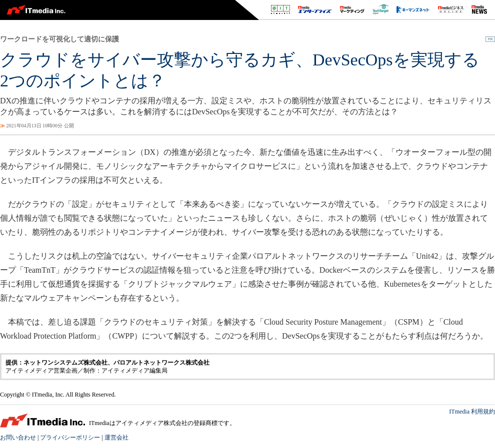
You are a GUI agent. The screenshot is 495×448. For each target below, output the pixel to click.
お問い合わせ (18, 438)
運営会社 (116, 438)
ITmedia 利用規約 (472, 412)
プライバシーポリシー (70, 438)
